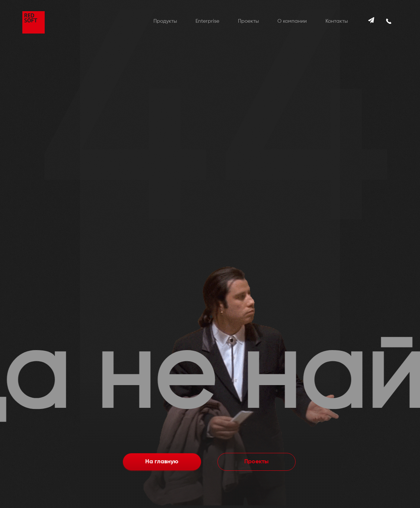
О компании (292, 21)
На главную (162, 462)
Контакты (337, 21)
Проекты (248, 21)
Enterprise (207, 21)
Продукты (165, 21)
